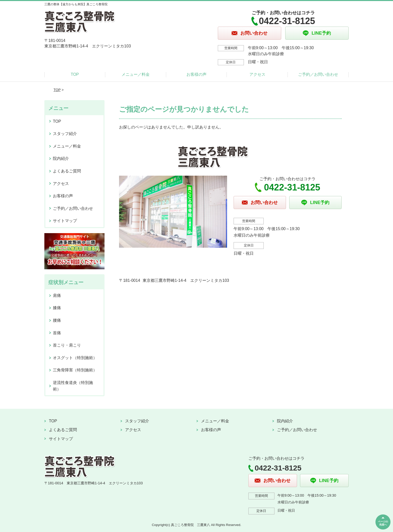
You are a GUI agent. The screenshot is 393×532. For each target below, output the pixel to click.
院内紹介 (61, 158)
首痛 (57, 333)
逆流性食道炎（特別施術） (73, 386)
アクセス (257, 74)
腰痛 (57, 320)
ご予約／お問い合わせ (318, 74)
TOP (75, 74)
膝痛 (57, 308)
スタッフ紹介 (65, 134)
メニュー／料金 (136, 74)
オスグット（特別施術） (75, 358)
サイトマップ (65, 221)
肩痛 (57, 295)
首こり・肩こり (67, 345)
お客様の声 (197, 74)
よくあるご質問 (67, 171)
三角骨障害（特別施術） (75, 370)
